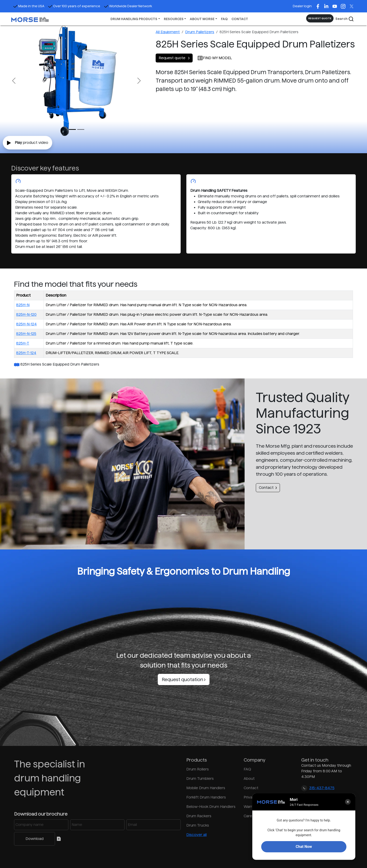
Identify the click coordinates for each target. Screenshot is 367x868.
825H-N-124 (26, 324)
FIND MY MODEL (215, 58)
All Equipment (168, 32)
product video (28, 143)
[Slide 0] (72, 129)
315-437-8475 (322, 788)
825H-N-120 (26, 314)
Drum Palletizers (200, 32)
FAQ (224, 19)
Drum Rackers (199, 816)
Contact (268, 488)
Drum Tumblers (200, 779)
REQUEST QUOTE (320, 18)
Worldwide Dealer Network (128, 6)
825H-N (23, 305)
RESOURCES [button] (174, 19)
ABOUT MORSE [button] (202, 19)
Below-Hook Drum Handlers (211, 807)
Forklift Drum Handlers (206, 797)
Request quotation (184, 679)
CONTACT (240, 19)
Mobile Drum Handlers (206, 788)
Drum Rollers (198, 769)
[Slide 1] (81, 129)
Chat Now (304, 847)
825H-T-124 (26, 353)
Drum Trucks (198, 825)
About (249, 779)
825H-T (23, 343)
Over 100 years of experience (74, 6)
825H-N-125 (26, 334)
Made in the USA (29, 6)
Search (345, 19)
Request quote (174, 58)
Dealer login (302, 6)
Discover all (196, 835)
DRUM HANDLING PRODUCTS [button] (134, 19)
